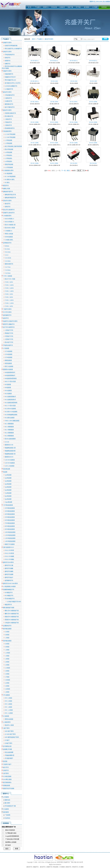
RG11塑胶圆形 (9, 424)
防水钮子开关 (9, 342)
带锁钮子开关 (9, 333)
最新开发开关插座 (9, 788)
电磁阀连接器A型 (10, 448)
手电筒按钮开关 (10, 55)
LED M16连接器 (10, 460)
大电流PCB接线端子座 (12, 623)
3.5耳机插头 (9, 158)
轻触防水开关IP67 (10, 77)
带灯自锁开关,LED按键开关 (13, 49)
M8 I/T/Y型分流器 (10, 381)
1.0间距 (7, 692)
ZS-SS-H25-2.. (35, 61)
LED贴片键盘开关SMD (14, 602)
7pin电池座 (8, 493)
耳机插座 (55, 867)
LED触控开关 (9, 89)
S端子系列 (6, 728)
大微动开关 (8, 125)
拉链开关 (6, 770)
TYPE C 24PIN (9, 288)
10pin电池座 (9, 502)
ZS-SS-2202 (54, 81)
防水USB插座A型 (10, 225)
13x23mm (8, 273)
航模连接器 (8, 360)
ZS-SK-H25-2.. (35, 81)
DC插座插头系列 (8, 170)
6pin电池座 (8, 490)
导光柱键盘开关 (10, 599)
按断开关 (8, 64)
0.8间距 (7, 635)
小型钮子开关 (9, 330)
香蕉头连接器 (9, 719)
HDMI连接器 (9, 237)
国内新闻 (6, 812)
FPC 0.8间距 (9, 704)
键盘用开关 (8, 605)
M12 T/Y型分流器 (10, 406)
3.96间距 (7, 680)
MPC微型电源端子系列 (12, 737)
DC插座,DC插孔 (10, 179)
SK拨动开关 (9, 101)
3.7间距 (7, 677)
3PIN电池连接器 (10, 511)
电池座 (5, 472)
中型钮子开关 (9, 336)
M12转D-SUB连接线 (11, 412)
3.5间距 (7, 674)
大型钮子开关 (9, 339)
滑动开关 (75, 867)
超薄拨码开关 (9, 580)
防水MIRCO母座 (10, 228)
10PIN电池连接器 (10, 532)
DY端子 (7, 740)
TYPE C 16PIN (9, 285)
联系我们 (104, 7)
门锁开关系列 (7, 309)
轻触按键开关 (9, 74)
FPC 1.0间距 (9, 707)
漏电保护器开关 (8, 192)
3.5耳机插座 (9, 143)
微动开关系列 (7, 110)
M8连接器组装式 (10, 372)
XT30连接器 (9, 351)
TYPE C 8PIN (9, 297)
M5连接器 (8, 384)
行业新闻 (6, 809)
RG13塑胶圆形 (9, 427)
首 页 (30, 7)
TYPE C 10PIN (9, 300)
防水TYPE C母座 (10, 279)
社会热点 (7, 818)
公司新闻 (6, 797)
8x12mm (7, 249)
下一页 (63, 171)
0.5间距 (7, 632)
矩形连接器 (8, 363)
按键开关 (49, 867)
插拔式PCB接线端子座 (12, 617)
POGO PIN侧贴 (9, 559)
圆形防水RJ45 (9, 457)
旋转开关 (6, 318)
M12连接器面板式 (10, 397)
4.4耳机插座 (9, 152)
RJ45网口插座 (7, 779)
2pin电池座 (8, 478)
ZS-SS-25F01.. (74, 102)
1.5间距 (7, 656)
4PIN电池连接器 (10, 514)
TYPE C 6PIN (9, 282)
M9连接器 (8, 388)
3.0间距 (7, 671)
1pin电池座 (8, 475)
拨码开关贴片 (9, 577)
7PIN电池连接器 (10, 523)
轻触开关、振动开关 (39, 867)
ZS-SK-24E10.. (35, 102)
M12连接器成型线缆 (11, 403)
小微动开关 (8, 119)
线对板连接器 (7, 641)
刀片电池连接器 (8, 505)
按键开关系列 (7, 43)
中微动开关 (8, 122)
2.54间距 (7, 668)
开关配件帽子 (9, 758)
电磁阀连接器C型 (10, 454)
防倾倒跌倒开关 (10, 128)
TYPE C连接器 (8, 276)
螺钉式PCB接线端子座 (12, 611)
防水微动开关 (9, 116)
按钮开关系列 (7, 52)
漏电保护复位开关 (10, 195)
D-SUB (7, 442)
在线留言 (62, 7)
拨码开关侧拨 (9, 568)
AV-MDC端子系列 (10, 734)
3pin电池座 (8, 481)
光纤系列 (6, 773)
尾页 (68, 171)
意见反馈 (54, 7)
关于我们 (78, 7)
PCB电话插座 (7, 776)
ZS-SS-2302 (74, 81)
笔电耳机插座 (9, 164)
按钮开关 (8, 58)
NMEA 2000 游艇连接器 (12, 421)
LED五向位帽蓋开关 (11, 86)
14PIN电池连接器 (10, 541)
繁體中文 (92, 2)
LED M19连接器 (10, 463)
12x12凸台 (8, 258)
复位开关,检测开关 (9, 210)
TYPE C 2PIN (9, 294)
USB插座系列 (7, 216)
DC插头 (7, 183)
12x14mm (8, 261)
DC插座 (81, 867)
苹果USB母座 (9, 234)
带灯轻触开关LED (10, 80)
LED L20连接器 (10, 466)
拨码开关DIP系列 (8, 562)
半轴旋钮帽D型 (10, 755)
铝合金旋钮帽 (9, 752)
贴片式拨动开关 (10, 107)
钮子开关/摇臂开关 (9, 327)
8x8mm (7, 246)
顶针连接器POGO (9, 547)
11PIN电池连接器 (10, 535)
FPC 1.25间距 (9, 710)
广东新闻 (7, 815)
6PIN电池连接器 (10, 520)
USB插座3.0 (8, 231)
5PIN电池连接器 (10, 517)
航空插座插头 (7, 782)
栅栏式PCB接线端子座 (12, 614)
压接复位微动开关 (10, 113)
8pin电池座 (8, 496)
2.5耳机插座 (9, 140)
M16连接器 (8, 391)
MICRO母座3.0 (9, 222)
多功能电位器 (7, 746)
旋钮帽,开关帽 (7, 749)
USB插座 (62, 867)
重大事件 (7, 803)
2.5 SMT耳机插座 (10, 134)
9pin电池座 (8, 499)
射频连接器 (7, 785)
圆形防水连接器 (8, 369)
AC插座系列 (7, 722)
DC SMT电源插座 (10, 176)
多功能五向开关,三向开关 (13, 83)
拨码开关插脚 (9, 574)
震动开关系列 (7, 201)
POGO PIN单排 (9, 550)
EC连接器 (6, 716)
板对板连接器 (7, 629)
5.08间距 (7, 689)
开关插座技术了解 (10, 806)
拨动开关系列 (7, 92)
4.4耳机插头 (9, 161)
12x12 (7, 255)
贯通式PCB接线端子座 (12, 620)
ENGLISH (99, 2)
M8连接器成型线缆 (11, 378)
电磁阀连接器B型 (10, 451)
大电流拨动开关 (10, 95)
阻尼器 (5, 761)
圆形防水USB (9, 445)
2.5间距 (7, 665)
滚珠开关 (8, 207)
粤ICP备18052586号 (77, 862)
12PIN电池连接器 (10, 538)
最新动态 (7, 800)
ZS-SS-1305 (93, 81)
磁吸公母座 (7, 189)
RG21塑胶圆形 (9, 433)
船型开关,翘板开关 (9, 324)
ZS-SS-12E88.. (93, 102)
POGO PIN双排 (9, 553)
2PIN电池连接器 (10, 508)
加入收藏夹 (107, 2)
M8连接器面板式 (10, 375)
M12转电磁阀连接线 (11, 415)
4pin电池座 (8, 484)
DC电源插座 (9, 173)
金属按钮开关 (7, 626)
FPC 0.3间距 (9, 698)
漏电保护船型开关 (10, 198)
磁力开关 (6, 767)
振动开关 (8, 204)
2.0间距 (7, 662)
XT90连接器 (9, 357)
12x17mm (8, 267)
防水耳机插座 (9, 149)
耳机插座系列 (7, 131)
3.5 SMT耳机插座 (10, 137)
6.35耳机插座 (9, 167)
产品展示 (38, 7)
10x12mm (8, 252)
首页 (33, 39)
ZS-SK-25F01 (54, 102)
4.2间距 (7, 683)
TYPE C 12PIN (9, 303)
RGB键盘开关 (9, 596)
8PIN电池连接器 (10, 526)
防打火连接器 (9, 366)
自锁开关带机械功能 (11, 46)
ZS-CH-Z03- (74, 163)
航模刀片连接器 (10, 544)
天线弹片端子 (7, 764)
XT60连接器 (9, 354)
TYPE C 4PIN (9, 306)
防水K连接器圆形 (10, 439)
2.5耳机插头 (9, 155)
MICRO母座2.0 (9, 219)
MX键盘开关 (9, 593)
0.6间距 (7, 644)
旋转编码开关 (7, 315)
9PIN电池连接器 (10, 529)
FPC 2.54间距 (9, 713)
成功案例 (86, 7)
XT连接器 (6, 348)
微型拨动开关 (9, 104)
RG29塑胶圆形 (9, 436)
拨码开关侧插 (9, 571)
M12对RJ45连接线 (10, 409)
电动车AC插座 (9, 725)
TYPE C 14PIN (9, 291)
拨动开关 (29, 867)
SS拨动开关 (8, 98)
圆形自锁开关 (9, 264)
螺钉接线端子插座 (9, 608)
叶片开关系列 (7, 312)
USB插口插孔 (9, 240)
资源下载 (70, 7)
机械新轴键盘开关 (9, 589)
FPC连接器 (6, 695)
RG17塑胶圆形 (9, 430)
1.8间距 (7, 659)
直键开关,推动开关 (9, 213)
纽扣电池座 (7, 469)
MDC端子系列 (9, 731)
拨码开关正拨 (9, 565)
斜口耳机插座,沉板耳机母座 (13, 146)
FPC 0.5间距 (9, 701)
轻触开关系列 (7, 71)
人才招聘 (95, 7)
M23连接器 (8, 394)
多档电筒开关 (7, 243)
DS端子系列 (9, 743)
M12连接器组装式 (10, 400)
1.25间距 (7, 653)
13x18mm (8, 270)
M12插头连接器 (10, 418)
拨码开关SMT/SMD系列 (10, 583)
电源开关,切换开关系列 (10, 321)
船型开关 (6, 186)
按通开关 (8, 61)
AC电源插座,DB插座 (9, 586)
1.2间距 (7, 650)
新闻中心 (46, 7)
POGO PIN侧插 (9, 556)
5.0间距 (7, 686)
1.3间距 (7, 638)
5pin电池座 (8, 487)
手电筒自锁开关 (8, 345)
